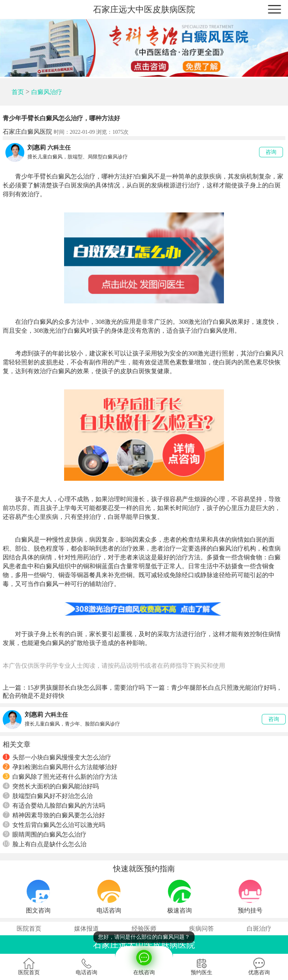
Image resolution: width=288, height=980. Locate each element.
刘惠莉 (37, 147)
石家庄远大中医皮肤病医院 (144, 9)
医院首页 (29, 929)
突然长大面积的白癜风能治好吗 (51, 786)
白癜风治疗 (47, 92)
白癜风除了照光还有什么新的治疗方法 (60, 776)
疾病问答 (202, 929)
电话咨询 (86, 967)
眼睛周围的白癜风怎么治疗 (45, 834)
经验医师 (144, 929)
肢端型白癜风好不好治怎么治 (48, 796)
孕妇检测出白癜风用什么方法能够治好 (60, 767)
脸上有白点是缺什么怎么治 (45, 844)
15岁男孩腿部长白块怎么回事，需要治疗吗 (86, 688)
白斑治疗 (259, 929)
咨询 (271, 152)
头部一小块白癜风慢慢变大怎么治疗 (57, 757)
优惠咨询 (259, 967)
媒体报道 (86, 929)
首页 (18, 92)
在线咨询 (144, 961)
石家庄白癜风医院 (27, 132)
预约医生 (202, 967)
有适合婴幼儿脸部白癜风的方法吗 (54, 805)
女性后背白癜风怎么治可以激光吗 (54, 825)
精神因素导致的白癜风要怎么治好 (54, 815)
